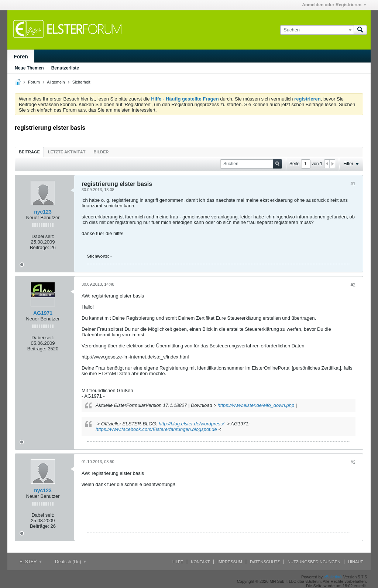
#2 (353, 285)
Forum (34, 82)
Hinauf (356, 562)
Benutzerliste (65, 68)
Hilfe (177, 562)
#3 (353, 462)
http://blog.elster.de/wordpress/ (191, 424)
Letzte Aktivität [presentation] (67, 152)
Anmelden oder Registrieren (334, 5)
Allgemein (56, 82)
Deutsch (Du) (71, 562)
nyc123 (43, 212)
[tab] (29, 152)
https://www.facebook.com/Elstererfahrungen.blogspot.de (156, 429)
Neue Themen (29, 68)
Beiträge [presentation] (29, 152)
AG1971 (43, 313)
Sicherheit (81, 82)
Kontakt (200, 562)
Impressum (230, 562)
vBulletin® (333, 577)
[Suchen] (317, 30)
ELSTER (31, 562)
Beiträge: (39, 247)
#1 (353, 184)
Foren (21, 57)
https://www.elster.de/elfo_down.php (256, 405)
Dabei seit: (43, 236)
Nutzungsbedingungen (314, 562)
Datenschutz (265, 562)
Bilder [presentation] (101, 152)
